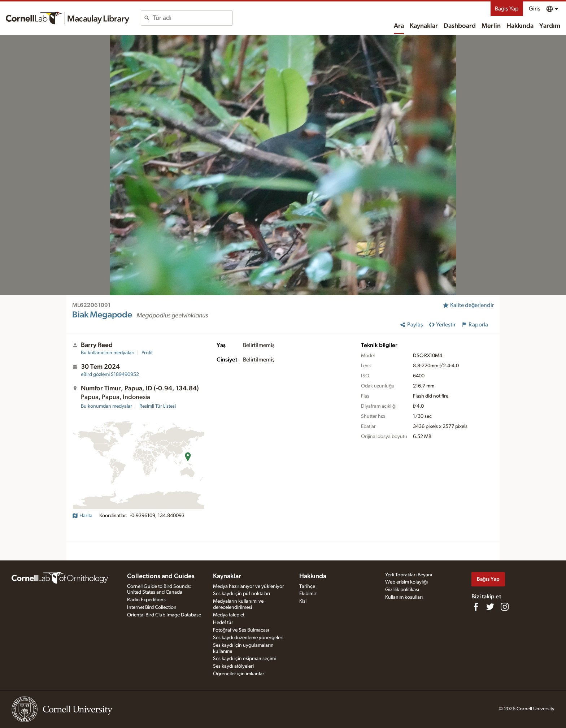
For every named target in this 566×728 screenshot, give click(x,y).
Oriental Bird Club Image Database (164, 615)
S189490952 (110, 374)
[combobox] (193, 18)
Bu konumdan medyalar (106, 406)
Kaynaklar (424, 26)
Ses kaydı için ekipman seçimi (244, 659)
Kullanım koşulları (404, 597)
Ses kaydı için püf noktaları (241, 594)
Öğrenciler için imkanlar (239, 674)
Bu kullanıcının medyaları (108, 353)
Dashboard (460, 26)
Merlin (491, 26)
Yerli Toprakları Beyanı (409, 575)
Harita (82, 516)
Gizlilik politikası (402, 590)
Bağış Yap (507, 9)
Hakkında (520, 26)
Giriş (535, 9)
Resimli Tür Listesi (158, 406)
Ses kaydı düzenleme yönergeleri (248, 638)
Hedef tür (223, 623)
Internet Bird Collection (152, 607)
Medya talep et (229, 615)
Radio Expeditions (146, 600)
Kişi (303, 601)
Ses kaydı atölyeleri (233, 666)
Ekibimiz (308, 594)
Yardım (550, 26)
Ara (399, 26)
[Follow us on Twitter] (490, 607)
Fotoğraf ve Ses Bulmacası (241, 630)
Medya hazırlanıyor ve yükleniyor (249, 586)
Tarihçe (307, 586)
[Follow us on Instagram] (505, 607)
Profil (147, 353)
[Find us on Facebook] (476, 607)
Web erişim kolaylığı (406, 582)
